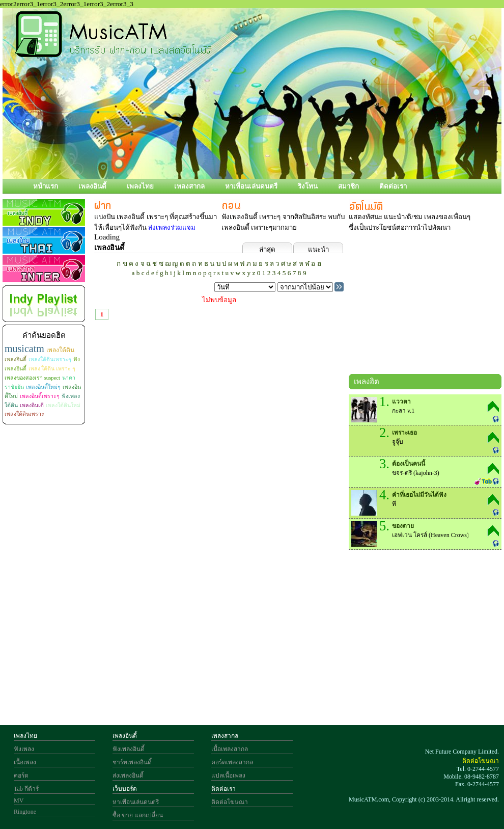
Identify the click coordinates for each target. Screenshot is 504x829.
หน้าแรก (46, 186)
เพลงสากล (189, 186)
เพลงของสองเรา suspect (32, 378)
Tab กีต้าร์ (26, 789)
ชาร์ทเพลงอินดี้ (132, 762)
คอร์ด (21, 775)
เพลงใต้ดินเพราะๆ (50, 359)
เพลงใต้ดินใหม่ (63, 405)
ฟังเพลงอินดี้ (129, 749)
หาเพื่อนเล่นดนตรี (251, 186)
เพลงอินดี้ (92, 186)
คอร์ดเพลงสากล (232, 762)
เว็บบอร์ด (125, 789)
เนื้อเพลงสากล (230, 749)
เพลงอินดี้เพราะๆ (40, 396)
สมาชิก (348, 186)
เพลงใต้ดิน (60, 350)
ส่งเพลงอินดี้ (128, 775)
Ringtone (25, 812)
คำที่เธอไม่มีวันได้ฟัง (419, 495)
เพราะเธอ (404, 433)
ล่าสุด (267, 249)
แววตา (401, 402)
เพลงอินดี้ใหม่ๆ (43, 387)
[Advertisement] (256, 639)
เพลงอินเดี (32, 405)
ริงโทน (308, 186)
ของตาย (403, 526)
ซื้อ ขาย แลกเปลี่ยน (138, 815)
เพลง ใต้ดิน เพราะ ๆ (52, 369)
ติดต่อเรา (393, 186)
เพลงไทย (140, 186)
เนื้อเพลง (25, 762)
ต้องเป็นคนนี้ (409, 464)
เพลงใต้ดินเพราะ (24, 414)
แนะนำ (318, 249)
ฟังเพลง (24, 749)
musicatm (24, 349)
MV (19, 800)
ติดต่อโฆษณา (230, 802)
